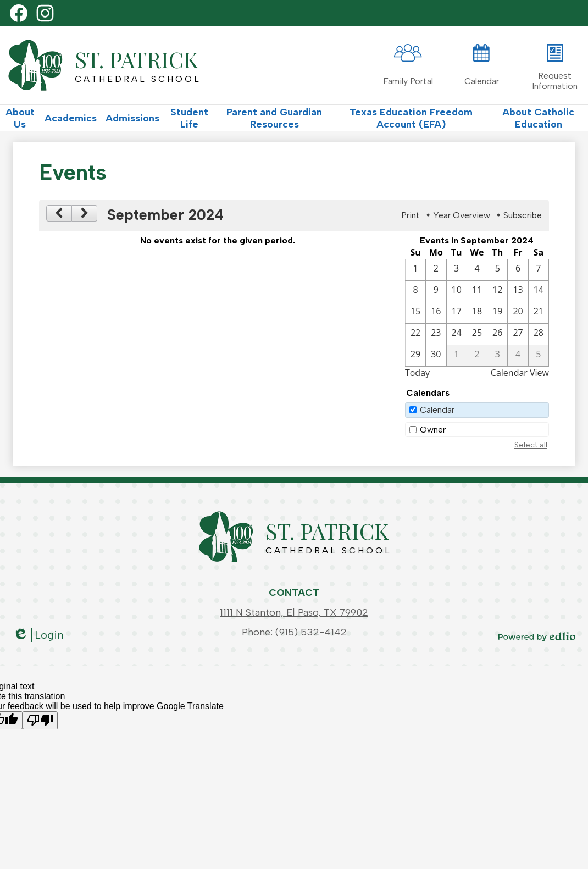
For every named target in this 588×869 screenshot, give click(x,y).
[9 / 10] (457, 291)
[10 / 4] (518, 356)
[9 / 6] (518, 270)
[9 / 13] (518, 291)
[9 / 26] (497, 334)
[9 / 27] (518, 334)
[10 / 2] (477, 356)
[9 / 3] (457, 270)
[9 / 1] (415, 270)
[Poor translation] (40, 720)
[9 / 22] (415, 334)
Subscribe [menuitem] (523, 215)
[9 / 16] (436, 313)
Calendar (437, 410)
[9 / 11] (477, 291)
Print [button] (411, 215)
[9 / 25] (477, 334)
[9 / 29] (415, 356)
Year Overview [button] (462, 215)
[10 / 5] (539, 356)
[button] (20, 118)
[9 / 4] (477, 270)
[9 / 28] (539, 334)
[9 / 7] (539, 270)
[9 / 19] (497, 313)
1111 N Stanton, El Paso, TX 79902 (294, 612)
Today (417, 373)
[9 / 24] (457, 334)
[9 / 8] (415, 291)
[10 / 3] (497, 356)
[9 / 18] (477, 313)
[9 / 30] (436, 356)
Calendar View (520, 373)
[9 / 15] (415, 313)
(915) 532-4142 (311, 632)
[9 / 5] (497, 270)
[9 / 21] (539, 313)
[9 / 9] (436, 291)
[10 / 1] (457, 356)
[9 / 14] (539, 291)
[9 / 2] (436, 270)
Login (38, 635)
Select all (531, 445)
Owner (433, 430)
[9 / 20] (518, 313)
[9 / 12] (497, 291)
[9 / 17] (457, 313)
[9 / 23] (436, 334)
